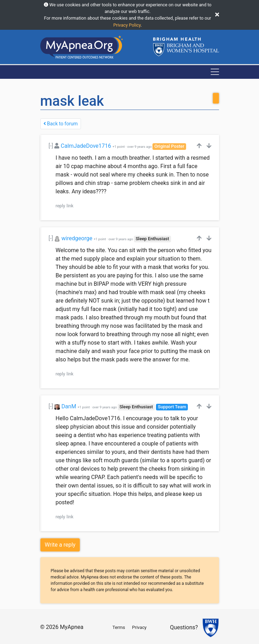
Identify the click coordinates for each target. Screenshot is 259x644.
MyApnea (72, 627)
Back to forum (61, 124)
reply (60, 206)
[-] (51, 146)
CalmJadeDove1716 (86, 146)
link (70, 206)
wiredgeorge (77, 238)
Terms (119, 627)
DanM (69, 406)
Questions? (184, 627)
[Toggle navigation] (215, 72)
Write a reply (60, 545)
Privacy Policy (127, 25)
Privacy (139, 627)
